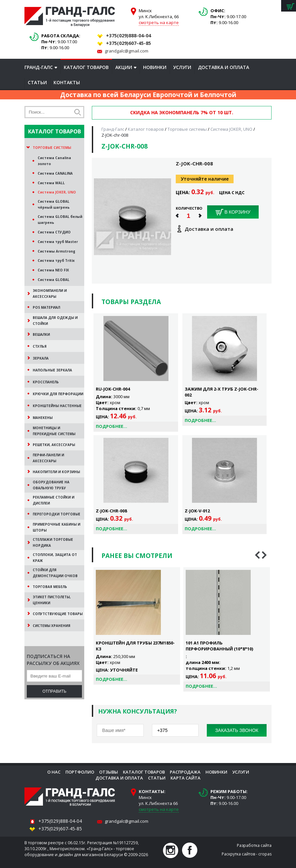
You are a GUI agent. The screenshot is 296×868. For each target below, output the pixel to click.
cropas (265, 854)
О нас (54, 772)
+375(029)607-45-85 (129, 43)
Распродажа (185, 772)
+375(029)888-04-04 (129, 35)
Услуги (182, 67)
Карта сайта (185, 778)
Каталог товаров (86, 67)
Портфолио (80, 772)
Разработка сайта (254, 845)
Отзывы (109, 772)
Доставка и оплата (223, 67)
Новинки (155, 67)
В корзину (233, 212)
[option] (137, 626)
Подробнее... (111, 426)
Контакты (67, 82)
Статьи (37, 82)
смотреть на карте (159, 22)
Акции (124, 67)
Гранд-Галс (39, 67)
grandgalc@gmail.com (127, 51)
